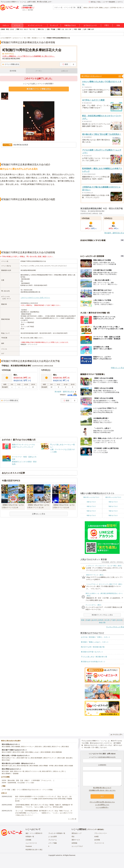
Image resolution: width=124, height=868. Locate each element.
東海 (39, 29)
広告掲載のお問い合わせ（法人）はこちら (102, 790)
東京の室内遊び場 (23, 766)
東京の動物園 (16, 747)
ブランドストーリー (101, 833)
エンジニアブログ (77, 846)
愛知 (43, 29)
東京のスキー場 (19, 771)
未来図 (96, 837)
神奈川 (26, 29)
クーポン (39, 71)
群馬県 (101, 620)
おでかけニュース (90, 25)
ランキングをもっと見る (115, 627)
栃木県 (94, 620)
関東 (18, 29)
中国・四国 (77, 29)
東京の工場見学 (7, 752)
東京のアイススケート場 (33, 771)
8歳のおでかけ (91, 515)
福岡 (93, 29)
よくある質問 (53, 837)
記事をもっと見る (39, 514)
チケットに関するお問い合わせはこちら (102, 802)
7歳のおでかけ (113, 511)
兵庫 (70, 29)
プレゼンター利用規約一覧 (57, 833)
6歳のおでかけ (91, 511)
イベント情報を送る (11, 64)
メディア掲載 (53, 843)
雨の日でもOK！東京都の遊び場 (93, 647)
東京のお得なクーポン (9, 758)
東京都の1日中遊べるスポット (92, 652)
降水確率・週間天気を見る (65, 392)
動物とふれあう (104, 8)
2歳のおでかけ (91, 502)
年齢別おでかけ (70, 25)
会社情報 (97, 840)
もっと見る (71, 819)
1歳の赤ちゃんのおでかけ (113, 497)
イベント (17, 25)
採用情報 (74, 843)
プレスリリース (99, 843)
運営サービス (76, 840)
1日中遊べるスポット (117, 8)
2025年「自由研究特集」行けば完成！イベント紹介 (18, 783)
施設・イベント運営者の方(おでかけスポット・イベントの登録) (33, 790)
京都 (66, 29)
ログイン (120, 2)
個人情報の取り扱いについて (102, 788)
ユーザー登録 (6, 790)
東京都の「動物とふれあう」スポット (95, 642)
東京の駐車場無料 (37, 758)
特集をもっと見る (117, 368)
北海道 (12, 29)
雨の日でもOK (94, 8)
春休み (86, 8)
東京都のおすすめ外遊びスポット (93, 662)
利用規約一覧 (30, 837)
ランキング (54, 25)
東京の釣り (39, 747)
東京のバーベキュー (28, 747)
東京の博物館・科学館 (46, 766)
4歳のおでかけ (91, 506)
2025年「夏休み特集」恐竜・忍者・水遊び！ (16, 780)
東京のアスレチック (50, 758)
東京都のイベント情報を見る (39, 89)
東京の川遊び (6, 760)
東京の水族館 (69, 766)
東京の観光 (65, 747)
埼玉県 (107, 620)
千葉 (30, 29)
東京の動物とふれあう (32, 752)
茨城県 (88, 620)
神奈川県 (102, 623)
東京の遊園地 (6, 747)
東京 (22, 29)
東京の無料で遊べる (23, 758)
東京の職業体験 (57, 752)
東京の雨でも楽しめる (9, 766)
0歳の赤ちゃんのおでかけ (91, 497)
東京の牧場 (47, 747)
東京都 (120, 620)
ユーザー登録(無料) (109, 2)
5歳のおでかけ (113, 506)
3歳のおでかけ (113, 502)
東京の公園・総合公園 (65, 758)
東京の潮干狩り (47, 771)
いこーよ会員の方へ (102, 807)
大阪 (63, 29)
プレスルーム (53, 840)
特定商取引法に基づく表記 (34, 850)
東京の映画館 (34, 766)
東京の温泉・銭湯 (7, 771)
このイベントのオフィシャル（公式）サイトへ (35, 298)
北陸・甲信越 (51, 29)
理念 (73, 837)
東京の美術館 (59, 766)
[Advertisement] (39, 192)
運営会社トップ (76, 833)
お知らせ (65, 71)
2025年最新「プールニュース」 (42, 780)
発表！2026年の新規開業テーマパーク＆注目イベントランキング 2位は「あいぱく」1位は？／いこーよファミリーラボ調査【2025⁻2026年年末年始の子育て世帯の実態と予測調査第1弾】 (44, 799)
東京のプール (56, 747)
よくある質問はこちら (102, 805)
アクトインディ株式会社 (96, 829)
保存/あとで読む (95, 2)
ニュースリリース (31, 843)
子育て (107, 25)
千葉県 (113, 620)
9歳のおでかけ (113, 515)
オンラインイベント (35, 25)
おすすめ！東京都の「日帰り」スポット (96, 637)
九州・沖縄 (87, 29)
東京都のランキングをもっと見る (102, 615)
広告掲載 (28, 840)
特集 (118, 25)
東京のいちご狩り (59, 771)
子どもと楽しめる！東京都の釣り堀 (94, 657)
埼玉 (34, 29)
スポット (6, 25)
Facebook (29, 846)
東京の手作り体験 (19, 752)
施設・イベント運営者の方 (34, 833)
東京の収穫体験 (46, 752)
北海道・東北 (5, 29)
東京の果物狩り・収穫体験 (10, 774)
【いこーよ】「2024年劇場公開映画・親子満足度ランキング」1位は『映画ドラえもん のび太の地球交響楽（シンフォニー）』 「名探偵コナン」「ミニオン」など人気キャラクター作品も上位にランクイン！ (44, 813)
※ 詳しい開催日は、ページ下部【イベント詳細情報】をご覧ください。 (29, 56)
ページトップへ (116, 735)
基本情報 (13, 71)
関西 (59, 29)
